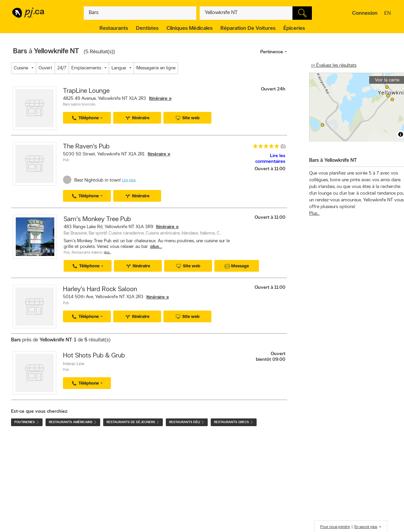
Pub (66, 160)
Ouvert (45, 68)
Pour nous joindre (335, 527)
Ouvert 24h (273, 89)
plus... (156, 247)
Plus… (107, 252)
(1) (283, 147)
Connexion (365, 13)
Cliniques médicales (189, 28)
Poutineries (27, 422)
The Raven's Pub (86, 147)
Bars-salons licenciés (79, 105)
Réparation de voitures (248, 28)
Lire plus (129, 180)
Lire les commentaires (270, 159)
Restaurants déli (187, 422)
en (388, 14)
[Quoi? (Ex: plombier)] (140, 13)
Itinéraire (158, 99)
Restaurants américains (73, 422)
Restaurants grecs (234, 422)
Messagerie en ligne (156, 68)
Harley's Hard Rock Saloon (100, 289)
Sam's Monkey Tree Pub (97, 219)
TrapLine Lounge (86, 91)
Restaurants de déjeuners (133, 422)
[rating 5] (264, 148)
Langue (119, 68)
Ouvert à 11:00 (270, 169)
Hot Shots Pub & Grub (94, 356)
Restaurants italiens (87, 253)
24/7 (62, 68)
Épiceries (294, 28)
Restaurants (114, 28)
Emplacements (86, 68)
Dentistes (147, 28)
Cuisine (21, 68)
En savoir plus (366, 527)
